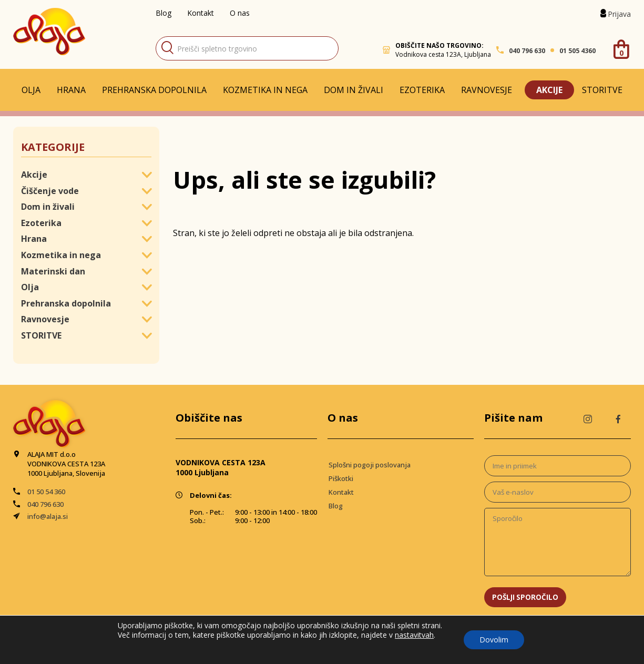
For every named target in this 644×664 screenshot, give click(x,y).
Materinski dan (53, 271)
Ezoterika (422, 90)
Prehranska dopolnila (154, 90)
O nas (240, 13)
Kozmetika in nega (265, 90)
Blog (163, 13)
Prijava (619, 14)
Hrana (71, 90)
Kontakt (201, 13)
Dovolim (494, 640)
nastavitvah (414, 635)
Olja (31, 90)
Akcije (549, 90)
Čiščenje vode (50, 191)
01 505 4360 (577, 51)
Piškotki (341, 478)
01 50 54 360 (46, 492)
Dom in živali (354, 90)
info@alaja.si (48, 516)
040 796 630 (527, 51)
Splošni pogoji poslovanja (370, 465)
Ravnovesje (487, 90)
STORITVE (602, 90)
